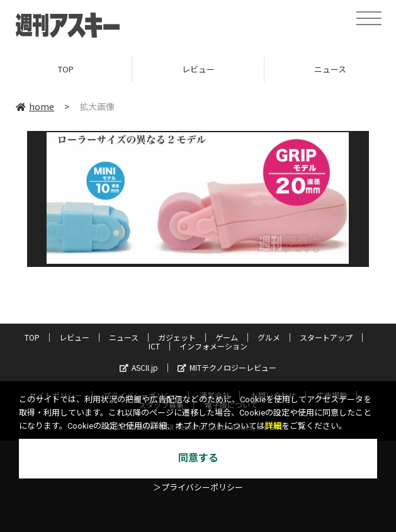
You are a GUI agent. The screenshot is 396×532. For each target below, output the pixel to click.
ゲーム (227, 337)
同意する (198, 458)
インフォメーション (213, 346)
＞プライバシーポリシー (198, 488)
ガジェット (177, 337)
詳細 (273, 426)
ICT (154, 346)
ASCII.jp (139, 367)
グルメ (269, 337)
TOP (66, 69)
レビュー (198, 69)
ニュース (124, 337)
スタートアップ (326, 337)
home (35, 106)
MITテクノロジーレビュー (227, 367)
